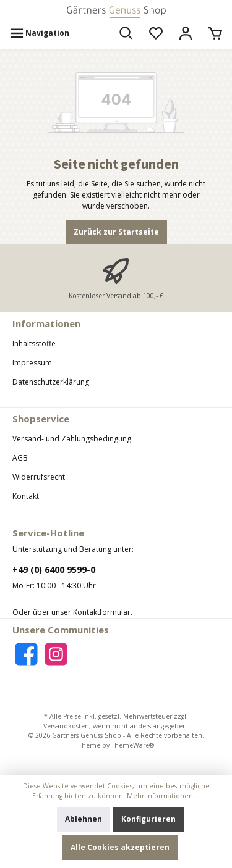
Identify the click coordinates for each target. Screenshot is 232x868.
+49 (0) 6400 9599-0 (54, 570)
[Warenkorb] (215, 33)
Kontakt (26, 496)
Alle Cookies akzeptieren (120, 847)
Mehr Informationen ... (164, 796)
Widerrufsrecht (39, 477)
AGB (20, 458)
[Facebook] (26, 654)
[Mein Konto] (186, 33)
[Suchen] (126, 33)
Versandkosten (66, 726)
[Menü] (40, 33)
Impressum (32, 363)
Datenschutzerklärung (51, 382)
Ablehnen (84, 819)
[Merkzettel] (156, 33)
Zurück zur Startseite (116, 232)
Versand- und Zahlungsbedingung (72, 439)
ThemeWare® (133, 745)
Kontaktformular (102, 612)
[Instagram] (56, 654)
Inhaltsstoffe (34, 344)
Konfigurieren (148, 819)
